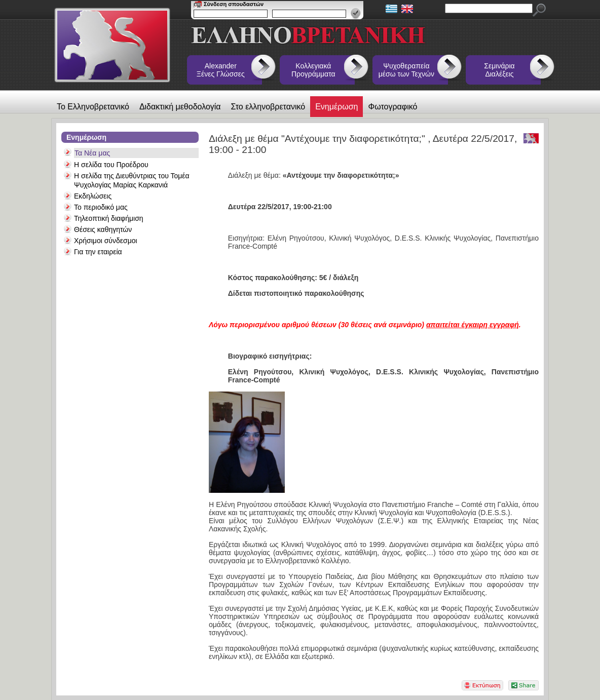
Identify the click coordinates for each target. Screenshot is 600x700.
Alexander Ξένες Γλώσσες (221, 70)
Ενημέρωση (336, 107)
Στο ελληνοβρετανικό (268, 107)
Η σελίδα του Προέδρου (111, 165)
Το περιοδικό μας (101, 207)
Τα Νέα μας (92, 153)
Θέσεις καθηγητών (103, 229)
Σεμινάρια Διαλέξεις (499, 70)
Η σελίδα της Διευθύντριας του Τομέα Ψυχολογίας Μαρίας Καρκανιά (132, 180)
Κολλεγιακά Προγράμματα (313, 70)
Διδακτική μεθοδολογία (180, 107)
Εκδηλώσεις (93, 196)
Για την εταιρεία (98, 252)
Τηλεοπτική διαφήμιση (109, 218)
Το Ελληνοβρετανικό (93, 107)
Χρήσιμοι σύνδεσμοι (106, 241)
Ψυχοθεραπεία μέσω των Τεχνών (406, 70)
